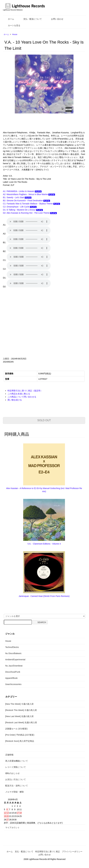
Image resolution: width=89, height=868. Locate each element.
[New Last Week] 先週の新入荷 (19, 716)
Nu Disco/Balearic (13, 653)
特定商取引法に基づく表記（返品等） (25, 391)
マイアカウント (12, 828)
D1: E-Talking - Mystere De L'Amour (23, 210)
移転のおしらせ (12, 773)
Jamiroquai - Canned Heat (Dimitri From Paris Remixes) (44, 596)
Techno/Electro (12, 647)
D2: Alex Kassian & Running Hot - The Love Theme (30, 213)
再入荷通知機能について (17, 761)
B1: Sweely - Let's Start (17, 197)
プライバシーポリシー (72, 852)
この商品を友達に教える (19, 394)
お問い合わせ (55, 19)
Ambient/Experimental (15, 660)
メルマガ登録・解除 (15, 792)
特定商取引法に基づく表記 (48, 852)
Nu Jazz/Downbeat (14, 666)
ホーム (9, 19)
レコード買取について (16, 767)
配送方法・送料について (17, 786)
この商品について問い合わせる (22, 397)
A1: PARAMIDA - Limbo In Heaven (22, 191)
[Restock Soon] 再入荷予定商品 (20, 741)
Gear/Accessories (13, 684)
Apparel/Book (11, 678)
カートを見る (12, 25)
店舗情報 (9, 755)
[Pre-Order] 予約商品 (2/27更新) (20, 735)
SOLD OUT (44, 420)
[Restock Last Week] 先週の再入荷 (21, 722)
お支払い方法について (16, 779)
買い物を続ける (15, 400)
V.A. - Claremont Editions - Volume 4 (44, 544)
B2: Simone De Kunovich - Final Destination (26, 201)
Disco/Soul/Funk (13, 672)
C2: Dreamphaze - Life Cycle (20, 207)
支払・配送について (30, 19)
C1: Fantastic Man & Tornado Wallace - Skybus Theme (31, 204)
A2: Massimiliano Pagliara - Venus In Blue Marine (29, 194)
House (15, 34)
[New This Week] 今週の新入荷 (19, 704)
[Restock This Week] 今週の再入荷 (21, 710)
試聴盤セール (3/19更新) (16, 729)
